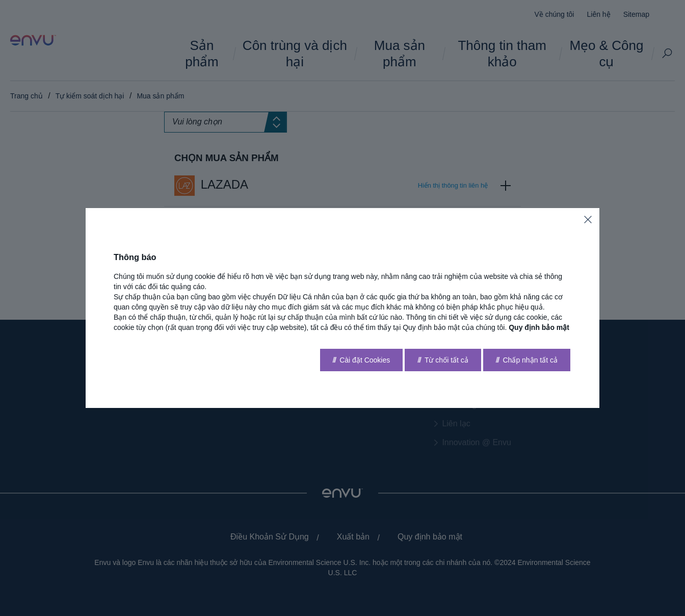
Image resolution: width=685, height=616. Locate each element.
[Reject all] (443, 360)
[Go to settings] (362, 360)
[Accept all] (527, 360)
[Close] (588, 220)
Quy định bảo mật (539, 327)
